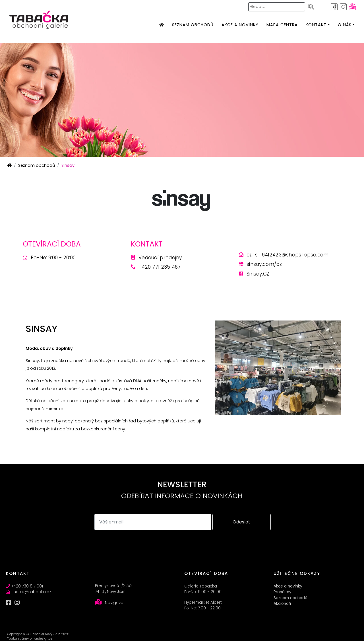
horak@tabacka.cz (32, 592)
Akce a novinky (288, 586)
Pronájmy (283, 592)
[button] (316, 25)
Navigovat (115, 603)
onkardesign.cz (41, 639)
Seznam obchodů (37, 165)
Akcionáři (282, 604)
